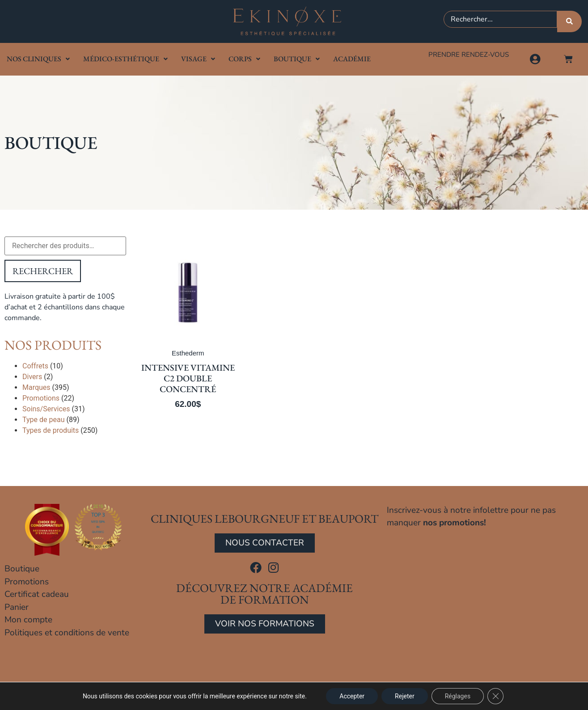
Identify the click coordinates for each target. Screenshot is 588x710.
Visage (198, 59)
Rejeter (405, 696)
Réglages (458, 696)
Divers (32, 377)
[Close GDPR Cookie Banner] (495, 696)
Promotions (41, 398)
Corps (244, 59)
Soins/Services (46, 409)
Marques (36, 387)
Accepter (352, 696)
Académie (352, 59)
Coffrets (35, 366)
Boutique (297, 59)
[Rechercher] (569, 21)
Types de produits (51, 430)
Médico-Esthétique (125, 59)
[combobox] (500, 19)
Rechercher (43, 271)
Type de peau (43, 420)
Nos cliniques (38, 59)
